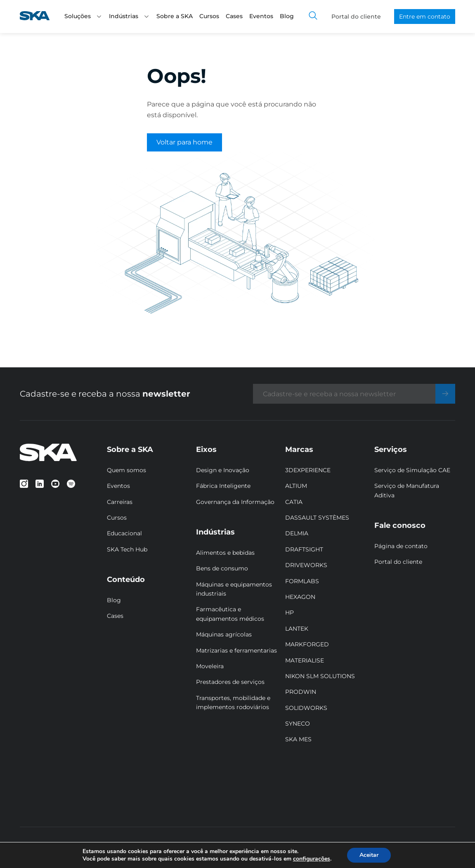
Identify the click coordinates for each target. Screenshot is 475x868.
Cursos (209, 16)
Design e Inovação (223, 470)
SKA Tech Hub (127, 549)
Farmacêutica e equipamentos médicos (230, 614)
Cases (234, 16)
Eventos (261, 16)
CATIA (294, 502)
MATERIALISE (305, 660)
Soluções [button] (83, 16)
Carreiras (120, 502)
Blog (287, 16)
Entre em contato (425, 17)
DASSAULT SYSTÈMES (317, 518)
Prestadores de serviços (230, 682)
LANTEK (297, 629)
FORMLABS (302, 581)
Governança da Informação (235, 502)
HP (289, 613)
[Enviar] (445, 394)
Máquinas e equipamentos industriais (234, 589)
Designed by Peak (408, 848)
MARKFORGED (307, 644)
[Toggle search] (313, 17)
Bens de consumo (222, 568)
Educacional (124, 533)
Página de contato (401, 546)
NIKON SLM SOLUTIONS (320, 676)
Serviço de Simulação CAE (412, 470)
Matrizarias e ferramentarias (236, 650)
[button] (99, 17)
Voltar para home (184, 142)
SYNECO (298, 724)
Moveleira (210, 666)
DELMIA (297, 533)
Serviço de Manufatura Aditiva (407, 490)
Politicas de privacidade (160, 848)
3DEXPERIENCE (308, 470)
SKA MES (298, 739)
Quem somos (126, 470)
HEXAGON (300, 597)
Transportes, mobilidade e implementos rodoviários (233, 702)
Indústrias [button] (129, 16)
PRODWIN (301, 692)
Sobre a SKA (175, 16)
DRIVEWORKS (306, 565)
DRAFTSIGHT (304, 549)
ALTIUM (296, 486)
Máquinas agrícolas (224, 634)
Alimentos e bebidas (225, 553)
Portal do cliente (356, 17)
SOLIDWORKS (306, 708)
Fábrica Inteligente (223, 486)
